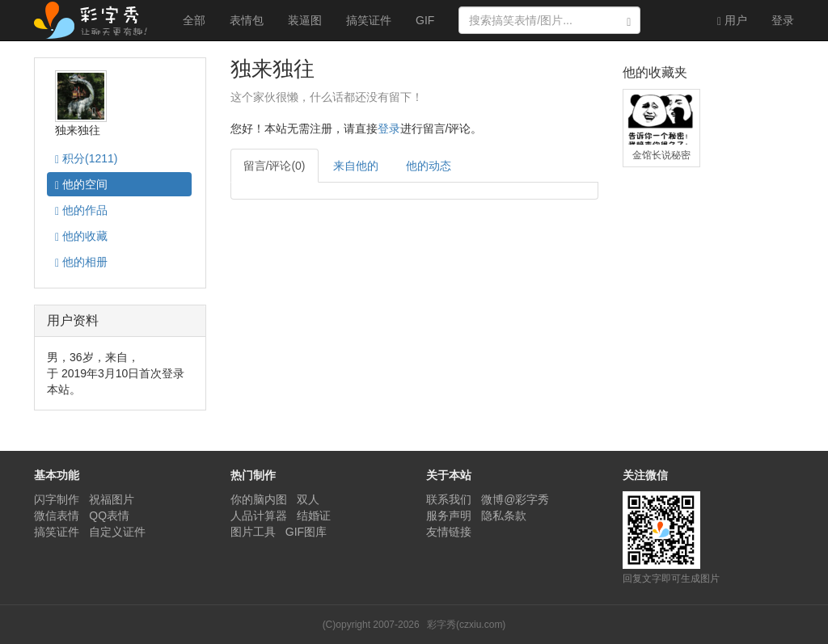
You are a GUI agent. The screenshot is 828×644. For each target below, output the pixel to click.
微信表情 (57, 516)
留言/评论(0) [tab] (275, 166)
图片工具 (253, 532)
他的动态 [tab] (429, 166)
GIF (425, 20)
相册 (81, 262)
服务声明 (449, 516)
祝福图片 (112, 499)
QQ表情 (109, 516)
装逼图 (305, 20)
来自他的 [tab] (356, 166)
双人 (308, 499)
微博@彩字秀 (515, 499)
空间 (81, 185)
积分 (86, 159)
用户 (732, 21)
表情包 (247, 20)
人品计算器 (259, 516)
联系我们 (449, 499)
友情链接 (449, 532)
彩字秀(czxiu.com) (466, 625)
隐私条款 (504, 516)
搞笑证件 (369, 20)
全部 (194, 20)
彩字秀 (96, 20)
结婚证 (314, 516)
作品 (81, 210)
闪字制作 (57, 499)
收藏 (81, 236)
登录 (783, 20)
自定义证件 (117, 532)
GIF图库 (306, 532)
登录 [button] (389, 128)
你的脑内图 (259, 499)
